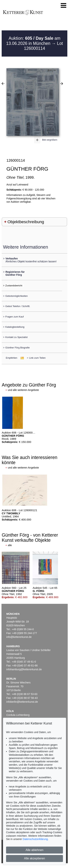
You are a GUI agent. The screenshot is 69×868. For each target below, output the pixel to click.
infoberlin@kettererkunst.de (22, 702)
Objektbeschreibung (26, 222)
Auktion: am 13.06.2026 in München (33, 41)
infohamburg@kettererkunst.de (24, 669)
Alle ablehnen (34, 850)
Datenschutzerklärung (35, 839)
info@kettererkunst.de (19, 637)
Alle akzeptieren (35, 858)
